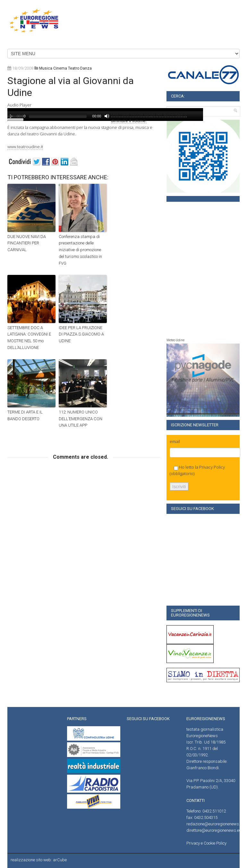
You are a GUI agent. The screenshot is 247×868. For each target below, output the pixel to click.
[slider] (58, 116)
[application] (105, 115)
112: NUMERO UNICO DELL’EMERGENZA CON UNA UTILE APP (81, 419)
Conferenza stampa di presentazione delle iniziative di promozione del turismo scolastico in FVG (80, 250)
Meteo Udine (175, 340)
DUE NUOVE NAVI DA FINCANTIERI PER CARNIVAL (27, 243)
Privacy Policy (212, 467)
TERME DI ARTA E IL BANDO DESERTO (25, 415)
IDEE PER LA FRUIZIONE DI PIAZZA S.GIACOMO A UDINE (81, 334)
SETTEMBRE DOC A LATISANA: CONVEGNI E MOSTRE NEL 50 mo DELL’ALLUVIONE (29, 338)
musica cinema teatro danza (65, 68)
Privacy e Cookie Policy (206, 843)
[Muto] (107, 116)
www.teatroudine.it (25, 147)
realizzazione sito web (31, 860)
